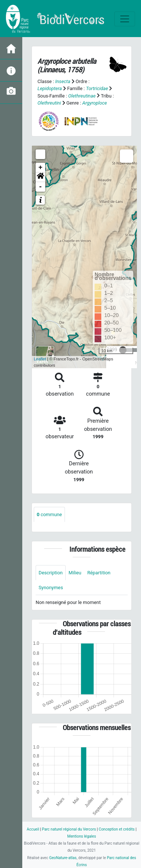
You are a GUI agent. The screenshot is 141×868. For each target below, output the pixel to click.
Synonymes (51, 588)
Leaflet (40, 359)
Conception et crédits (117, 829)
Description (51, 573)
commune (49, 514)
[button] (40, 177)
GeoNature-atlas (63, 858)
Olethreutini (49, 103)
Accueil (33, 829)
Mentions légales (82, 836)
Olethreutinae (82, 96)
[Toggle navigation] (125, 19)
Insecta (63, 81)
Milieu (75, 573)
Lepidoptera (50, 88)
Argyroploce (95, 103)
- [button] (41, 187)
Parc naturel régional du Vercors (69, 829)
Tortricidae (97, 88)
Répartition (99, 573)
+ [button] (41, 168)
